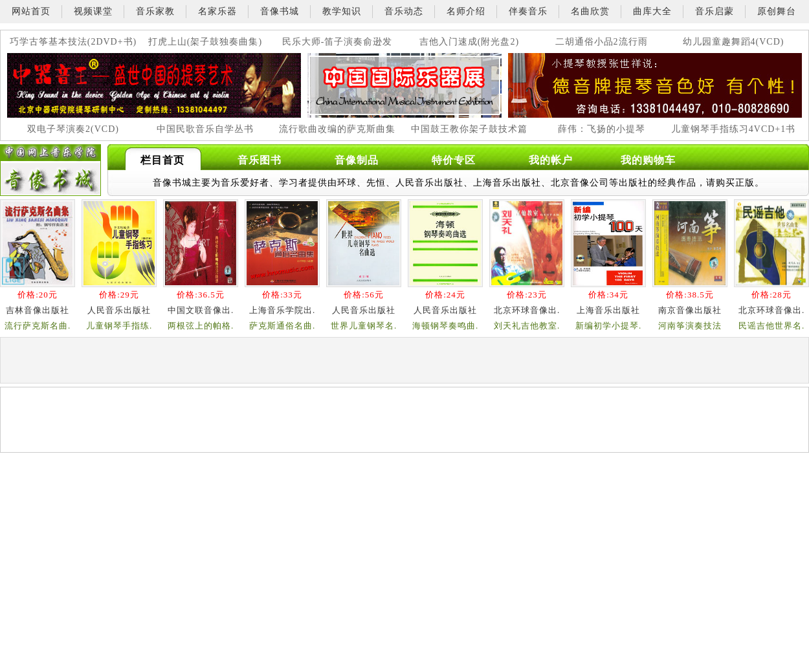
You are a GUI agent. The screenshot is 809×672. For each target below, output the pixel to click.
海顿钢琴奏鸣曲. (445, 326)
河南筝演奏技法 (690, 326)
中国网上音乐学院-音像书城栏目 (50, 170)
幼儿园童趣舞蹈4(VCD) (734, 42)
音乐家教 (155, 11)
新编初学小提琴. (608, 326)
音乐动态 (404, 11)
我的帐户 (551, 160)
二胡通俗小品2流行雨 (602, 42)
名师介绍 (466, 11)
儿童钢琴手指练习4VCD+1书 (733, 129)
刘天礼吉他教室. (527, 326)
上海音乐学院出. (282, 310)
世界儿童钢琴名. (364, 326)
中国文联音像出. (201, 310)
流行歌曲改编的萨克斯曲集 (337, 129)
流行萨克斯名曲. (38, 326)
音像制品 (357, 160)
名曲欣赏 (590, 11)
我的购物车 (648, 160)
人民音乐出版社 (119, 310)
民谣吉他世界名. (771, 326)
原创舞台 (777, 11)
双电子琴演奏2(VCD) (73, 129)
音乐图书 (260, 160)
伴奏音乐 (528, 11)
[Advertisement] (137, 477)
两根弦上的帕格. (201, 326)
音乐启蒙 (715, 11)
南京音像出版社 (690, 310)
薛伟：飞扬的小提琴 (602, 129)
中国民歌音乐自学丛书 (205, 129)
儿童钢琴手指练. (119, 326)
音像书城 (280, 11)
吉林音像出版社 (38, 310)
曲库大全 (652, 11)
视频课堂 (93, 11)
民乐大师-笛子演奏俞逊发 (338, 42)
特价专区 (454, 160)
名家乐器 (217, 11)
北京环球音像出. (527, 310)
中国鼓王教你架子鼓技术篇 (469, 129)
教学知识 (342, 11)
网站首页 (31, 11)
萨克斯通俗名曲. (282, 326)
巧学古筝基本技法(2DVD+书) (73, 42)
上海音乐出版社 (608, 310)
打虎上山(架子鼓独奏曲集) (205, 42)
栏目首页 (162, 160)
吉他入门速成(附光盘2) (469, 42)
